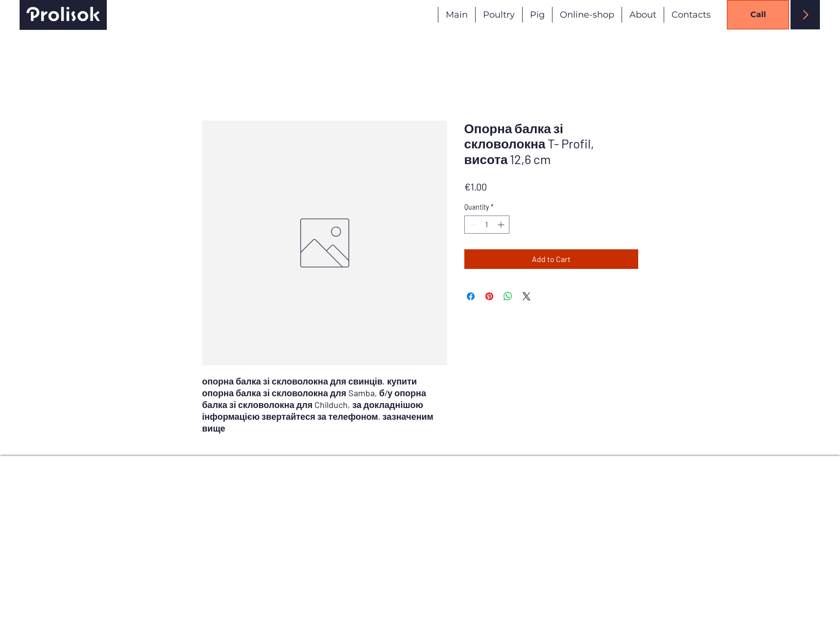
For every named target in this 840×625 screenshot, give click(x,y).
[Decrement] (472, 225)
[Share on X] (527, 296)
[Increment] (502, 225)
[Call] (758, 15)
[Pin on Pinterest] (489, 296)
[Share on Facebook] (471, 296)
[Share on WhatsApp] (508, 296)
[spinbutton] (487, 225)
